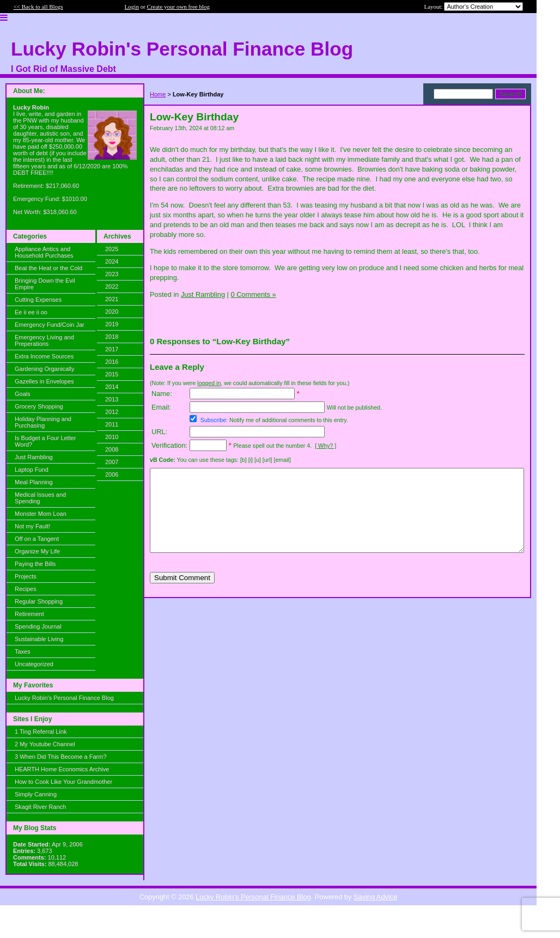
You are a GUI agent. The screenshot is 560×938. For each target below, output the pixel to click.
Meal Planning (34, 482)
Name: (162, 394)
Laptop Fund (32, 470)
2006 (112, 474)
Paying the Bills (35, 564)
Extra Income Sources (44, 356)
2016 (112, 362)
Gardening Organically (44, 369)
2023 (112, 274)
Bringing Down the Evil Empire (45, 284)
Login (132, 7)
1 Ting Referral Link (41, 732)
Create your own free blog (178, 7)
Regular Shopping (39, 601)
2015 (112, 374)
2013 (112, 399)
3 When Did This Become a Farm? (61, 757)
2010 (112, 437)
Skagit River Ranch (40, 807)
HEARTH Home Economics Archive (62, 769)
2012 (112, 412)
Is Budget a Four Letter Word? (45, 441)
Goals (23, 394)
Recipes (26, 589)
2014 (112, 387)
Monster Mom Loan (41, 514)
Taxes (23, 651)
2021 (112, 299)
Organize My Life (37, 551)
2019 (112, 324)
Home (158, 94)
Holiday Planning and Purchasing (43, 422)
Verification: (169, 445)
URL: (159, 432)
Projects (26, 576)
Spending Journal (38, 626)
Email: (161, 407)
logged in (209, 383)
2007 (112, 462)
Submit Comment (182, 594)
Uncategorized (34, 664)
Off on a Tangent (37, 539)
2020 (112, 312)
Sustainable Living (39, 639)
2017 (112, 349)
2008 (112, 449)
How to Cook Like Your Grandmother (63, 782)
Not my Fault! (32, 526)
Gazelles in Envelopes (44, 381)
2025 (112, 249)
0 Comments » (253, 294)
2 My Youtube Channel (45, 744)
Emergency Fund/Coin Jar (50, 325)
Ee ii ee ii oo (31, 312)
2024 (112, 261)
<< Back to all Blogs (38, 7)
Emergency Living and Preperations (44, 340)
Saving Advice (375, 897)
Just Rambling (34, 457)
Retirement (29, 614)
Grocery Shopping (39, 406)
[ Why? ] (325, 446)
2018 (112, 337)
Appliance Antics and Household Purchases (44, 252)
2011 (112, 424)
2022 (112, 287)
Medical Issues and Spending (40, 498)
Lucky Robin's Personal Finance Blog (64, 698)
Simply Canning (36, 794)
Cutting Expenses (38, 300)
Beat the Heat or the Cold (48, 268)
